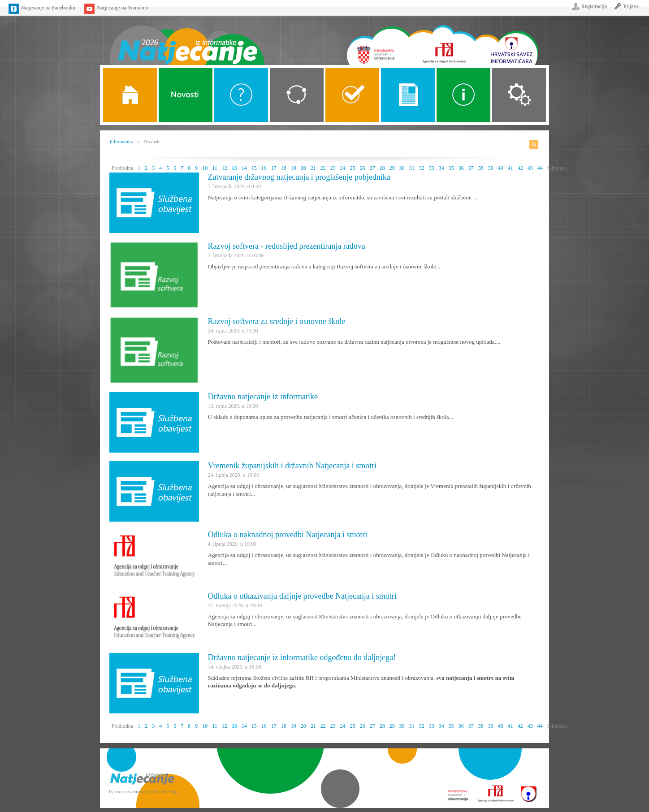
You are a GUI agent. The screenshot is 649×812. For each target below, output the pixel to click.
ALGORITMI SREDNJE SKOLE (352, 95)
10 (205, 168)
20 (303, 168)
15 (254, 168)
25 (353, 168)
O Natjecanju (241, 95)
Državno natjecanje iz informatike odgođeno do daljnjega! (302, 657)
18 (284, 168)
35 (451, 168)
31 (412, 168)
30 (402, 168)
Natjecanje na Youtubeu (122, 8)
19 (294, 168)
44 (540, 168)
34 (441, 168)
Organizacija (519, 95)
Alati (463, 95)
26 (363, 168)
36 (461, 168)
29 (392, 168)
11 (215, 168)
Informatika (121, 141)
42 (520, 168)
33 (432, 168)
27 (372, 168)
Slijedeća (557, 168)
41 (511, 168)
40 (501, 168)
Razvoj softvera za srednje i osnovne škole (277, 321)
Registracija (594, 6)
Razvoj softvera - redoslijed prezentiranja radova (287, 246)
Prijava (631, 6)
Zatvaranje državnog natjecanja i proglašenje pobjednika (299, 177)
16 (264, 168)
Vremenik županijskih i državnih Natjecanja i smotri (292, 466)
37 (471, 168)
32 (422, 168)
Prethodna (123, 168)
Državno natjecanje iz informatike (263, 397)
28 (382, 168)
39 (491, 168)
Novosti (186, 95)
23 (333, 168)
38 (481, 168)
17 (274, 168)
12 (225, 168)
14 (244, 168)
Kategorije (297, 95)
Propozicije (408, 95)
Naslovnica (187, 39)
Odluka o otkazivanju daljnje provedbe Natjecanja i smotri (302, 596)
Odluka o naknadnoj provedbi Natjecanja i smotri (288, 535)
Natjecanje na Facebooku (48, 8)
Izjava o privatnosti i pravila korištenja (144, 792)
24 (343, 168)
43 (530, 168)
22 (323, 168)
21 (313, 168)
